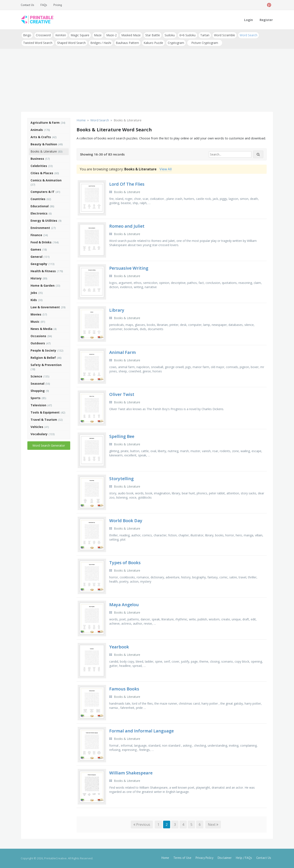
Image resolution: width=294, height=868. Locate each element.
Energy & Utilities (44, 221)
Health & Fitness (43, 271)
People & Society (43, 350)
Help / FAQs (244, 858)
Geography (39, 264)
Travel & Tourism (44, 420)
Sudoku (170, 35)
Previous (142, 825)
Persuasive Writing (129, 268)
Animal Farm (122, 352)
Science (36, 376)
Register (266, 20)
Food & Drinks (41, 242)
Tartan (205, 35)
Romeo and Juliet (127, 226)
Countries (38, 199)
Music (35, 322)
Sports (36, 398)
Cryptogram (176, 43)
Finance (36, 235)
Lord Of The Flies (127, 184)
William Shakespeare (131, 773)
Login (248, 20)
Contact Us (27, 5)
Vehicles (37, 427)
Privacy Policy (204, 858)
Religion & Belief (43, 358)
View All (166, 169)
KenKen (61, 35)
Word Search (248, 35)
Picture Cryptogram (205, 43)
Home (165, 858)
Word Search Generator (49, 445)
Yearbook (119, 647)
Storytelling (121, 479)
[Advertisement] (147, 81)
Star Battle (153, 35)
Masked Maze (131, 35)
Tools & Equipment (45, 412)
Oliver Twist (122, 394)
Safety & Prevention (46, 365)
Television (38, 405)
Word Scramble (225, 35)
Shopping (38, 391)
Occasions (38, 336)
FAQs (44, 5)
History (36, 278)
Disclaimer (225, 858)
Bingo (27, 35)
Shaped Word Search (71, 43)
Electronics (39, 213)
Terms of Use (182, 858)
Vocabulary (39, 434)
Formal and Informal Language (141, 731)
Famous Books (124, 689)
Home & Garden (43, 285)
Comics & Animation (46, 180)
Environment (40, 228)
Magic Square (80, 35)
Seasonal (37, 384)
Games (36, 249)
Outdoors (38, 343)
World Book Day (126, 521)
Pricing (58, 5)
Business (37, 159)
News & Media (41, 329)
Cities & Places (42, 173)
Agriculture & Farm (45, 123)
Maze (98, 35)
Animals (37, 130)
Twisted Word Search (38, 43)
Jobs (34, 293)
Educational (40, 206)
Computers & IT (43, 192)
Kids (34, 300)
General (36, 257)
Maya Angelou (124, 605)
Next (213, 825)
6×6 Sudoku (188, 35)
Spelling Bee (122, 436)
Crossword (43, 35)
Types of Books (125, 563)
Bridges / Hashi (101, 43)
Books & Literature (44, 151)
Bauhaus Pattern (127, 43)
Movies (36, 314)
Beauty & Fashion (44, 144)
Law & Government (45, 307)
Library (117, 310)
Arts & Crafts (41, 137)
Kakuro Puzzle (153, 43)
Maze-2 (111, 35)
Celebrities (39, 166)
